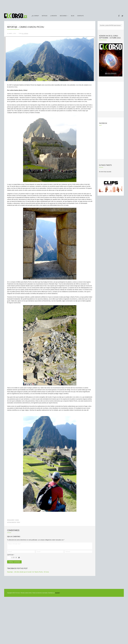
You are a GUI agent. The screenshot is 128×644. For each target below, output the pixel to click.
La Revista (54, 16)
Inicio (9, 25)
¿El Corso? (35, 16)
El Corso (25, 33)
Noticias (45, 16)
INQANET (57, 593)
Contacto (80, 16)
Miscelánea (11, 520)
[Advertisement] (64, 6)
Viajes (17, 520)
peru (18, 522)
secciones (63, 16)
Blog (73, 16)
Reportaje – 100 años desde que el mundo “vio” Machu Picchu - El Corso (28, 572)
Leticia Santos (12, 522)
